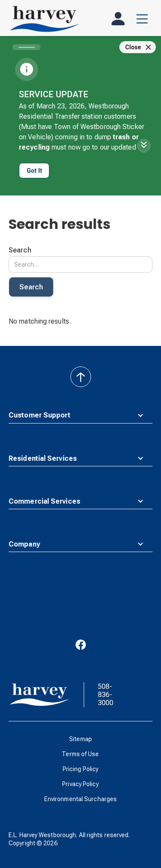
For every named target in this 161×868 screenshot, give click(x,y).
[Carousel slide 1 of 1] (26, 47)
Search (20, 250)
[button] (142, 19)
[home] (44, 19)
